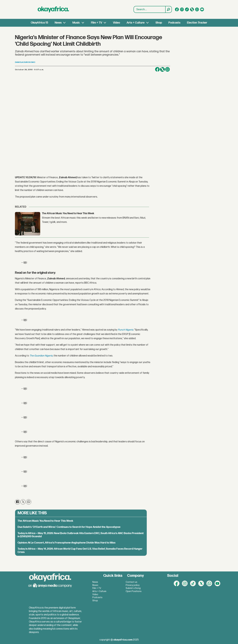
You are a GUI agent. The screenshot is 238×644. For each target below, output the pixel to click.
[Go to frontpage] (53, 9)
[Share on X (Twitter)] (162, 69)
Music (76, 23)
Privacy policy (133, 585)
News (58, 23)
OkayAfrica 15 (39, 23)
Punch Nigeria (126, 330)
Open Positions (134, 591)
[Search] (168, 9)
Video (116, 23)
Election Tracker (197, 23)
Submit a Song (133, 588)
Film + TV (97, 23)
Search (134, 6)
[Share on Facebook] (157, 69)
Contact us (131, 582)
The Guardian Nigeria (41, 356)
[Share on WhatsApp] (167, 69)
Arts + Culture (136, 23)
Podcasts (174, 23)
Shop (159, 23)
